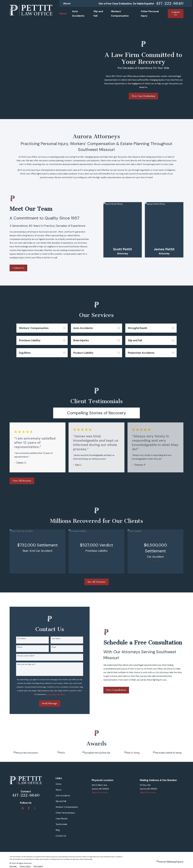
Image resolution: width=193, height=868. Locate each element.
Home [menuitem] (63, 14)
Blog (58, 830)
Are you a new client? (22, 656)
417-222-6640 (170, 3)
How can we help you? (23, 664)
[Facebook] (29, 808)
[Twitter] (35, 808)
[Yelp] (23, 808)
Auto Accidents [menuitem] (78, 14)
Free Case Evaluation (143, 96)
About (67, 3)
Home (58, 784)
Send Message (46, 703)
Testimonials (61, 824)
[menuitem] (13, 866)
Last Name (52, 639)
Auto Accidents (63, 796)
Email (50, 647)
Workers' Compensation (67, 807)
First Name (18, 639)
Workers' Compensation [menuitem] (120, 14)
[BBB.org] (17, 808)
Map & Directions (100, 792)
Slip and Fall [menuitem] (98, 14)
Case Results (62, 819)
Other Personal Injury (65, 813)
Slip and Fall (61, 801)
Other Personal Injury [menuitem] (150, 14)
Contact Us (61, 836)
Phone (16, 647)
